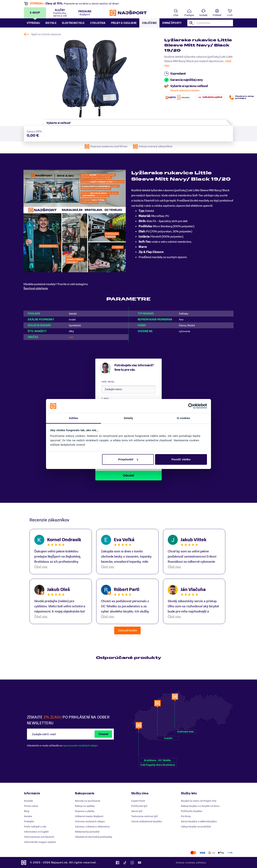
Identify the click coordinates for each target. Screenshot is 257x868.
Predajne (189, 15)
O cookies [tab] (184, 418)
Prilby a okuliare (124, 23)
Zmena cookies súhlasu (191, 863)
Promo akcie (31, 806)
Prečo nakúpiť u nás (35, 827)
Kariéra (28, 816)
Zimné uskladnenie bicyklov (147, 821)
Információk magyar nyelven (40, 842)
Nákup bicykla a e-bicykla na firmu (200, 806)
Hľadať (191, 23)
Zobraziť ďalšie (127, 630)
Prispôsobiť (128, 459)
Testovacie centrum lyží (144, 816)
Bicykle (51, 23)
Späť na (46, 34)
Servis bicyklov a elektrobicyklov (199, 821)
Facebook (118, 863)
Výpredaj (33, 23)
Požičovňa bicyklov (192, 811)
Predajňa (29, 821)
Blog (27, 811)
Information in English (36, 832)
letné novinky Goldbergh (69, 4)
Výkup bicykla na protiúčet (196, 827)
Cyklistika (98, 23)
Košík (230, 15)
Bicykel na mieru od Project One (199, 801)
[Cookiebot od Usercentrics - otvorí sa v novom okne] (191, 406)
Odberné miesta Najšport (89, 816)
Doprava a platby (85, 811)
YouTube (139, 863)
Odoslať (103, 734)
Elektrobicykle (73, 23)
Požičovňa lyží (139, 806)
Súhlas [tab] (74, 418)
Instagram (132, 863)
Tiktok (125, 863)
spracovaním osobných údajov (80, 746)
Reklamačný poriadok (87, 832)
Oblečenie (149, 23)
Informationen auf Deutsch (39, 837)
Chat (176, 15)
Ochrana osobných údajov (90, 821)
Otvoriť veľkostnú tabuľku (185, 90)
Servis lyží (137, 811)
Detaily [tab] (128, 418)
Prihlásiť (217, 15)
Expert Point (138, 801)
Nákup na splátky (85, 806)
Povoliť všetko (181, 459)
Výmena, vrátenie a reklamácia (92, 827)
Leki (71, 337)
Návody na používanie (88, 801)
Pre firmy (186, 816)
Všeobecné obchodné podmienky (94, 837)
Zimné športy (172, 23)
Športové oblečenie (36, 288)
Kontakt (203, 15)
